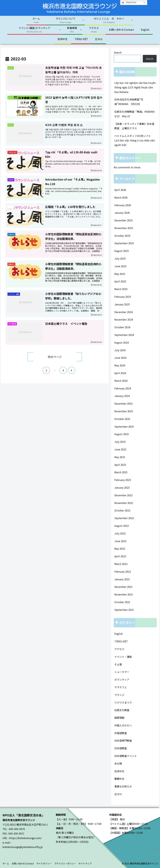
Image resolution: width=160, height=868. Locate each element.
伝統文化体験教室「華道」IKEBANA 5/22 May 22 (135, 114)
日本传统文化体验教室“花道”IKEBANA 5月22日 (129, 102)
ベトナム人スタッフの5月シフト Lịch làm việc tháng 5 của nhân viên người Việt (135, 140)
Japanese (129, 3)
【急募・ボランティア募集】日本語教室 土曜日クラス (134, 126)
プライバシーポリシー (68, 863)
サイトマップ (89, 863)
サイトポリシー (46, 863)
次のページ (55, 357)
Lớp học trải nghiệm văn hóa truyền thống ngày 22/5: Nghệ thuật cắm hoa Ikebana (135, 87)
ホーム (6, 863)
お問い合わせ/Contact (24, 863)
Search (118, 52)
